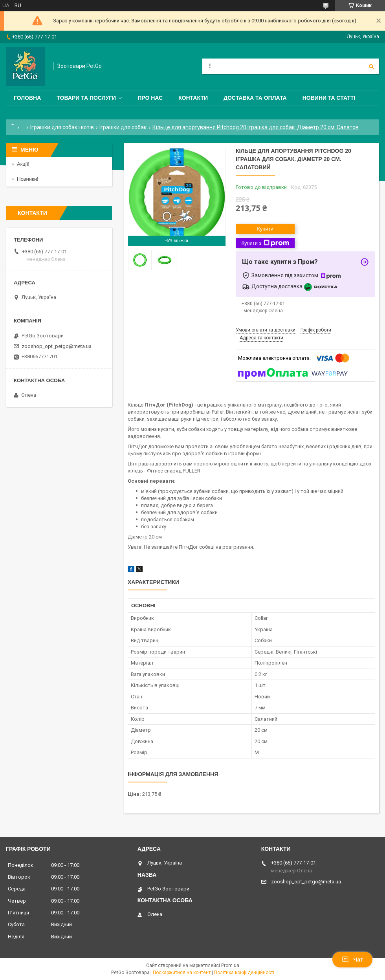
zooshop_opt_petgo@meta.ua (57, 346)
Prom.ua (230, 965)
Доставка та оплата (255, 98)
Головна (27, 98)
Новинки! (28, 179)
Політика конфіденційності (244, 973)
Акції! (23, 164)
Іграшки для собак (123, 127)
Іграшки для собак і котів (62, 127)
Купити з (265, 243)
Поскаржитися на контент (182, 973)
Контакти (193, 98)
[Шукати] (371, 66)
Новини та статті (329, 98)
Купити (265, 229)
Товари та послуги (86, 98)
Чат (352, 960)
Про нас (150, 98)
